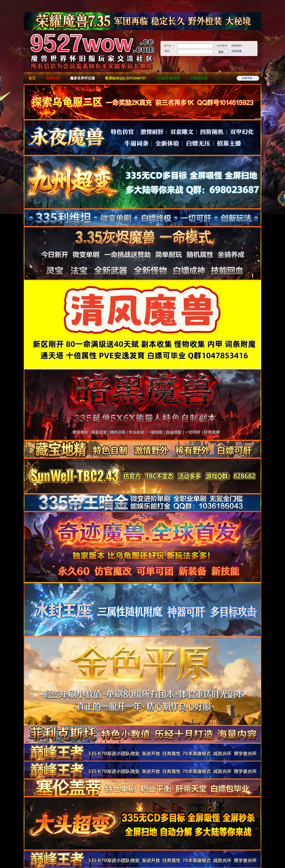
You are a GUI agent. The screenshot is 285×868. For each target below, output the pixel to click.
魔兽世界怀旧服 (83, 78)
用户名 (168, 46)
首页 (32, 78)
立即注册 (237, 51)
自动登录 (220, 46)
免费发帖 (53, 78)
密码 (167, 51)
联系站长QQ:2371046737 (125, 78)
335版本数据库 (168, 78)
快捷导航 (247, 78)
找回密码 (237, 46)
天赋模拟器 (199, 78)
